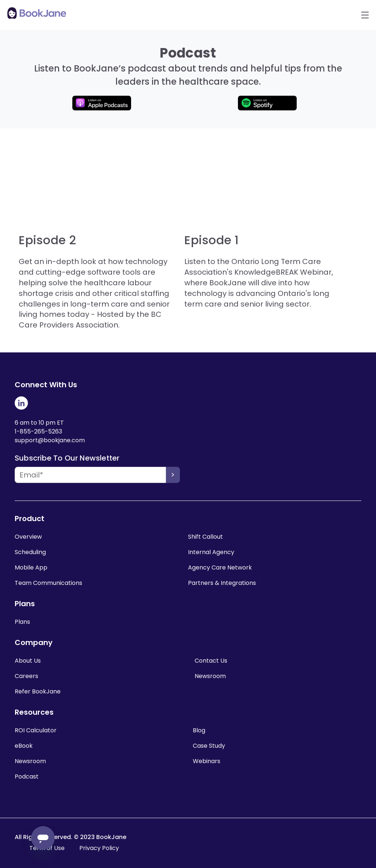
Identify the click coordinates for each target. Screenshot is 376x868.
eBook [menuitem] (24, 746)
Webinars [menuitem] (207, 761)
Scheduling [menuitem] (30, 552)
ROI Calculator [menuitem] (36, 730)
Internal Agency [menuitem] (211, 552)
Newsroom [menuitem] (210, 676)
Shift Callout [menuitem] (205, 537)
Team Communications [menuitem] (48, 583)
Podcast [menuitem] (27, 777)
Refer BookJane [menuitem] (38, 691)
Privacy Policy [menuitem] (99, 848)
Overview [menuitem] (28, 537)
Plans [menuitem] (22, 622)
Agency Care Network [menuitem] (220, 567)
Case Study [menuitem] (209, 746)
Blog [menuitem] (199, 730)
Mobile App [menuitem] (31, 567)
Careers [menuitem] (26, 676)
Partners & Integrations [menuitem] (222, 583)
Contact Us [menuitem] (211, 661)
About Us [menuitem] (28, 661)
